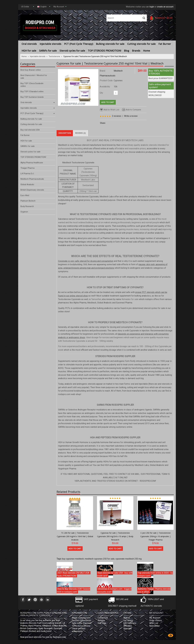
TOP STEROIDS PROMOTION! (104, 51)
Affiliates (128, 626)
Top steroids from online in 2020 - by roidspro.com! (155, 574)
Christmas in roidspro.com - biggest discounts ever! (114, 590)
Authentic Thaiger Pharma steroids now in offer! (154, 590)
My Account (155, 618)
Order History (156, 620)
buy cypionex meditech (73, 559)
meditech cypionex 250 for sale (100, 559)
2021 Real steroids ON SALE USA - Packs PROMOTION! (74, 574)
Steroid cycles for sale (72, 51)
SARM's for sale (48, 51)
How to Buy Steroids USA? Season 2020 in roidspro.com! (73, 590)
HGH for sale (29, 51)
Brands (136, 51)
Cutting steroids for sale (141, 44)
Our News (128, 620)
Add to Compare (131, 110)
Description (65, 133)
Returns (101, 620)
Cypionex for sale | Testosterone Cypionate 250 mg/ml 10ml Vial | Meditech (95, 56)
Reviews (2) (80, 133)
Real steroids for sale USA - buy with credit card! (115, 574)
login (152, 7)
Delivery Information (81, 620)
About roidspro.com (81, 618)
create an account (165, 7)
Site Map (102, 623)
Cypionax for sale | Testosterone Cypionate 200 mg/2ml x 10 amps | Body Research (115, 536)
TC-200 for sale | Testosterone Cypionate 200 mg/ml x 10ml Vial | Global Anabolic (75, 536)
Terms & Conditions (81, 626)
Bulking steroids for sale (110, 44)
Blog (127, 51)
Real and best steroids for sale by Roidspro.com (43, 637)
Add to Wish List (109, 110)
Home (147, 51)
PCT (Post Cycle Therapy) (79, 44)
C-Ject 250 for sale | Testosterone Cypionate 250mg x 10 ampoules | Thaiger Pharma (156, 536)
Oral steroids (29, 44)
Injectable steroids (50, 44)
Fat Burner (165, 44)
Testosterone (54, 56)
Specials (128, 629)
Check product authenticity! (79, 630)
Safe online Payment (82, 623)
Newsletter (155, 626)
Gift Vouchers (130, 623)
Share (103, 123)
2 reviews (117, 116)
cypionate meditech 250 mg (129, 559)
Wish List (154, 623)
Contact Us (103, 618)
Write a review (131, 116)
